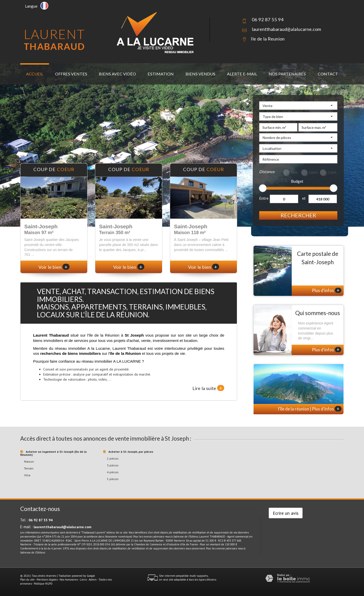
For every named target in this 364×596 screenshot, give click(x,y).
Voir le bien (54, 267)
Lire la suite (208, 388)
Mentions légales (47, 580)
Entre (264, 198)
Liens (83, 580)
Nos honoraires (69, 580)
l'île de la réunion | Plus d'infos (310, 409)
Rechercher (298, 215)
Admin (93, 580)
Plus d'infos (327, 290)
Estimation (161, 74)
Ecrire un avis (286, 513)
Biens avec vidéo (117, 74)
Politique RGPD (43, 584)
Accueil (35, 74)
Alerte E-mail (242, 74)
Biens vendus (200, 74)
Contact (328, 74)
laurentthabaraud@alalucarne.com (286, 29)
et (304, 198)
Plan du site (27, 580)
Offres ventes (71, 74)
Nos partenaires (287, 74)
